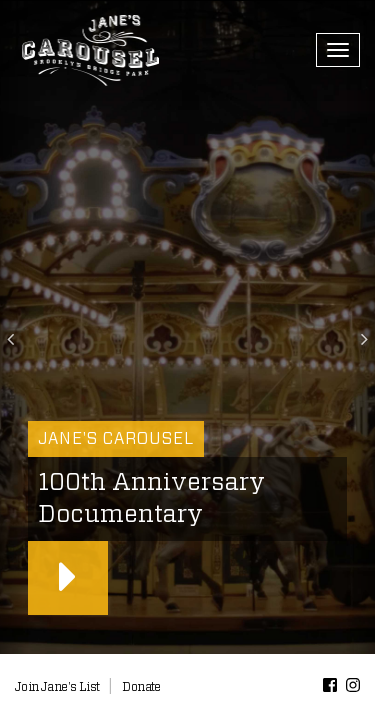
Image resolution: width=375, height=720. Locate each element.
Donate (141, 687)
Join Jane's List (57, 687)
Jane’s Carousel (90, 50)
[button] (14, 328)
